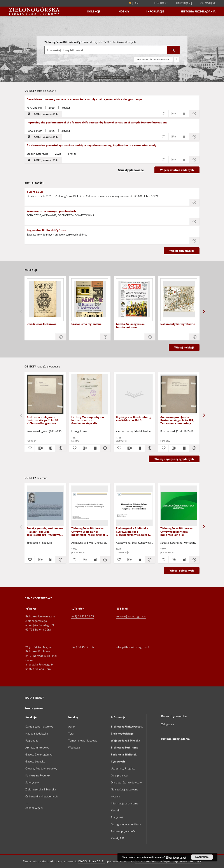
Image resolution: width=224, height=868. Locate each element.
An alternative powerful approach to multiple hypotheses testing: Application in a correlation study (92, 145)
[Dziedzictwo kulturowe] (45, 299)
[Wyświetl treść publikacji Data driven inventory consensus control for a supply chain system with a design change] (184, 114)
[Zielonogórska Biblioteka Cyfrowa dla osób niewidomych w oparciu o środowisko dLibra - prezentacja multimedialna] (134, 506)
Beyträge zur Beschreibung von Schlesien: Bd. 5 (133, 418)
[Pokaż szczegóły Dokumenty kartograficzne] (194, 337)
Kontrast (161, 3)
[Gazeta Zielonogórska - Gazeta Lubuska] (134, 299)
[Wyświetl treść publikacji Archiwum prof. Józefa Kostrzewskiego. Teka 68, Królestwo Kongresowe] (50, 448)
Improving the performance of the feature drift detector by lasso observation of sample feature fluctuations (97, 122)
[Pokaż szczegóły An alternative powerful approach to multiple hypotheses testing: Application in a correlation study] (194, 160)
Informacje (155, 11)
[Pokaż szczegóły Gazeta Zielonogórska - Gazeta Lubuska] (150, 337)
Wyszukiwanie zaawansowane (153, 59)
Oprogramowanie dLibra (126, 824)
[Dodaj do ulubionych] (163, 114)
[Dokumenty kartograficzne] (179, 299)
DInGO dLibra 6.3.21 (92, 861)
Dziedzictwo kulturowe (42, 324)
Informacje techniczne (125, 803)
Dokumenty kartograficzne (178, 324)
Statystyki (117, 817)
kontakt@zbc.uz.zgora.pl (131, 616)
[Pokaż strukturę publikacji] (43, 114)
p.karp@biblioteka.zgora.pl (132, 647)
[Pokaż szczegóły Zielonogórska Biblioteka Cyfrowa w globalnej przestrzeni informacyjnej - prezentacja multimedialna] (105, 560)
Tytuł (71, 734)
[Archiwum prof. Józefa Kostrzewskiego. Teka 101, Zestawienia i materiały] (179, 394)
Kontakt (116, 810)
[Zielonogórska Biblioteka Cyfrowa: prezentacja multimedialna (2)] (179, 506)
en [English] (137, 3)
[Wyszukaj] (173, 50)
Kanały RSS (118, 838)
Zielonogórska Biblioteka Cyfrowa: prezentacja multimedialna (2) (176, 531)
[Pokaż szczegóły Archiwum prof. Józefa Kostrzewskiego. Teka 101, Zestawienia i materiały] (194, 448)
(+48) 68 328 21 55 (82, 616)
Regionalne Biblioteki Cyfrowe (46, 230)
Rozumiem (202, 857)
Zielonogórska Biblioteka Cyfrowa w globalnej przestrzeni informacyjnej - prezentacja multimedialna (89, 531)
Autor (72, 727)
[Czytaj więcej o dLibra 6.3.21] (194, 202)
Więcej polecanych (182, 571)
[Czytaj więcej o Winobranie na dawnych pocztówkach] (194, 222)
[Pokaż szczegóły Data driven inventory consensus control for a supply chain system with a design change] (194, 114)
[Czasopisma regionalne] (90, 299)
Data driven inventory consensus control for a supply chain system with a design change (84, 99)
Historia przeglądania (198, 11)
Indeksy (124, 11)
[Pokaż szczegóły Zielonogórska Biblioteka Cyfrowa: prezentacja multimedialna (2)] (194, 560)
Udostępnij (184, 3)
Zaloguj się (208, 3)
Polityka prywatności (123, 831)
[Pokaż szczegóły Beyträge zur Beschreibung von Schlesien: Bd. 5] (149, 448)
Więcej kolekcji (184, 347)
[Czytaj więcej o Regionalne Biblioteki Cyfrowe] (194, 241)
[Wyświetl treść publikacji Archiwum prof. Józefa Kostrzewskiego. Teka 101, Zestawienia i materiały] (184, 448)
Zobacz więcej (34, 808)
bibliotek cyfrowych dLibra (70, 235)
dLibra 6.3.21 (35, 192)
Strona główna (34, 708)
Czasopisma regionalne (86, 324)
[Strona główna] (74, 11)
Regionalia (32, 741)
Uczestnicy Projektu (123, 768)
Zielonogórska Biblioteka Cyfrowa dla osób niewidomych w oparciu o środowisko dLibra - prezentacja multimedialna (134, 531)
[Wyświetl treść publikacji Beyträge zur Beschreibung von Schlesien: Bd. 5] (139, 448)
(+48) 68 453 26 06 (82, 647)
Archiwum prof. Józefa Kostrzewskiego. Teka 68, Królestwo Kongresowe (43, 420)
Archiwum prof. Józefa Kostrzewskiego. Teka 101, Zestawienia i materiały (177, 420)
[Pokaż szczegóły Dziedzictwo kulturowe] (61, 337)
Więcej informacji (176, 857)
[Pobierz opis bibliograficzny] (174, 114)
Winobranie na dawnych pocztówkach (51, 211)
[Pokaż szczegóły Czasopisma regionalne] (105, 337)
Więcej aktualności (182, 251)
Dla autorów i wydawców (126, 782)
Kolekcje (94, 11)
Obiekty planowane (131, 170)
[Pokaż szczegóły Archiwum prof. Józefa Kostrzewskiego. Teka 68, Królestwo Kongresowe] (60, 448)
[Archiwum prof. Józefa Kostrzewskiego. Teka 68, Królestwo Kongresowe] (45, 394)
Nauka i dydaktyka (37, 734)
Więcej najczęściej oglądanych (174, 459)
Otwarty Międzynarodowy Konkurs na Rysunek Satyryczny (41, 775)
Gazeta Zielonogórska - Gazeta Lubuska (131, 326)
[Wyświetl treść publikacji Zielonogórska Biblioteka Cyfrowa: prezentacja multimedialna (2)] (184, 560)
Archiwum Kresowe (37, 748)
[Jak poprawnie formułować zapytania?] (177, 59)
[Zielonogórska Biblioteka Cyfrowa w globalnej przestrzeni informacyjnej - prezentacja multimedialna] (90, 506)
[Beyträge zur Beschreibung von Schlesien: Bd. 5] (134, 394)
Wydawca (74, 748)
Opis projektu (119, 775)
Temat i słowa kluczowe (83, 741)
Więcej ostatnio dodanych (177, 170)
